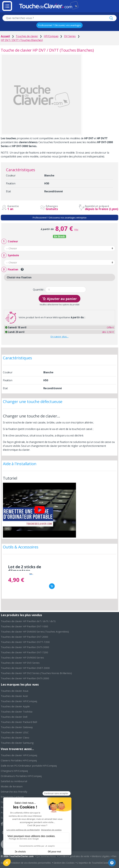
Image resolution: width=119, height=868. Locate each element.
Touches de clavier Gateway (17, 727)
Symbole (10, 255)
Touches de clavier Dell (14, 717)
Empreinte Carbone (12, 797)
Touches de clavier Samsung (17, 743)
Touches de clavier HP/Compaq (19, 701)
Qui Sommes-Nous (46, 856)
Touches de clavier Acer (14, 696)
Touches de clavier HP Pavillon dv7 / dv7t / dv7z (28, 621)
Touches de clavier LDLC (15, 732)
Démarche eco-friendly (14, 792)
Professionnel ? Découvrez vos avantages (59, 25)
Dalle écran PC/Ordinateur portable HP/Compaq (29, 766)
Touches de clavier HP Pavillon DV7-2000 (24, 637)
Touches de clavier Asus (15, 691)
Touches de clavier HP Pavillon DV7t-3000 (25, 647)
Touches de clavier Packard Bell (19, 722)
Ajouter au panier (59, 298)
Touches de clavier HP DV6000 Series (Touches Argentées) (35, 632)
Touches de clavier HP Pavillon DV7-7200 (24, 652)
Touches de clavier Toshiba (17, 712)
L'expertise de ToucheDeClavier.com (96, 863)
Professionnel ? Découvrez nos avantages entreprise (59, 218)
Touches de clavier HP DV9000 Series (22, 657)
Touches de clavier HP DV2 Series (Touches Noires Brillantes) (36, 673)
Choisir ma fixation (19, 277)
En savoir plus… (59, 336)
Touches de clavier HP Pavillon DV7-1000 (24, 626)
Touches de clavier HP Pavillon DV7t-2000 (25, 678)
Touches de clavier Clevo (15, 738)
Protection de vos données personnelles (30, 863)
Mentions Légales (101, 856)
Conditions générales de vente (74, 856)
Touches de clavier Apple (15, 706)
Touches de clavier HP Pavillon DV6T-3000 (25, 668)
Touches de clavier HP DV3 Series (20, 663)
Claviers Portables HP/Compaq (19, 760)
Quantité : (39, 290)
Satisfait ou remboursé (14, 781)
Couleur (10, 241)
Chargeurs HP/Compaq (14, 771)
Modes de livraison (12, 786)
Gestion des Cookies (64, 863)
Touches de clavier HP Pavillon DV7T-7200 (25, 642)
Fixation (10, 270)
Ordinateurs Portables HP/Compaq (21, 776)
